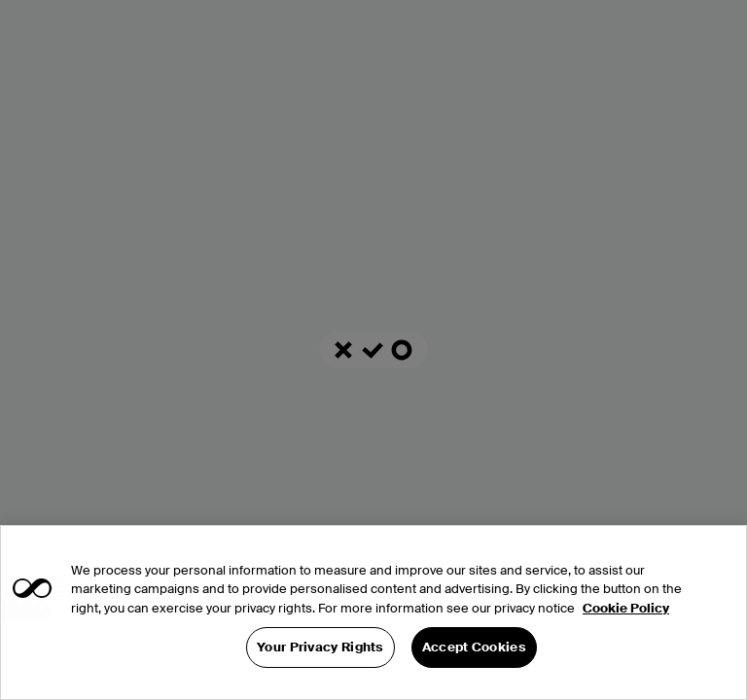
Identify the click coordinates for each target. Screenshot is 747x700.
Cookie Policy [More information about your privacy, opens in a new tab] (626, 608)
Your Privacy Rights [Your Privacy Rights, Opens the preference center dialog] (320, 647)
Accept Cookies (474, 647)
